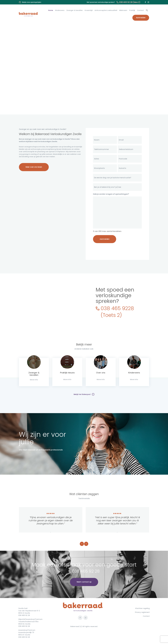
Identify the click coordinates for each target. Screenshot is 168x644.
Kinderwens (134, 373)
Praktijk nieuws (67, 373)
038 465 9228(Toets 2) (118, 312)
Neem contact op (84, 582)
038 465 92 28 (86, 571)
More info (34, 380)
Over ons (101, 373)
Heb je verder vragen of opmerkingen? (111, 194)
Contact (146, 616)
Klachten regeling (142, 609)
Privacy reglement (142, 612)
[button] (147, 10)
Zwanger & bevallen (34, 374)
